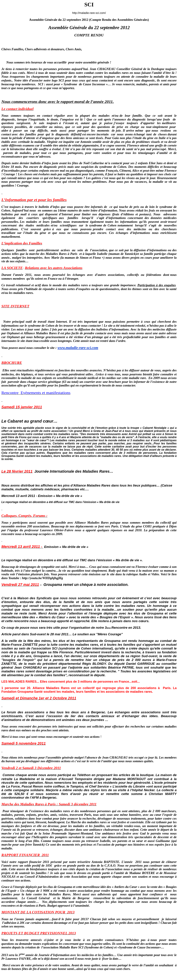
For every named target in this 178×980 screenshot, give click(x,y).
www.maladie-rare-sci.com (78, 348)
